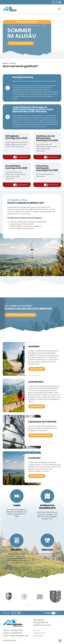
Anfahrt (37, 630)
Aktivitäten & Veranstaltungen (20, 315)
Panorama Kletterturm (41, 435)
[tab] (27, 605)
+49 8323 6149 (16, 630)
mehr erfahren (37, 369)
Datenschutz (39, 633)
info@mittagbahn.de (19, 636)
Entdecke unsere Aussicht (21, 43)
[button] (59, 9)
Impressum (39, 636)
